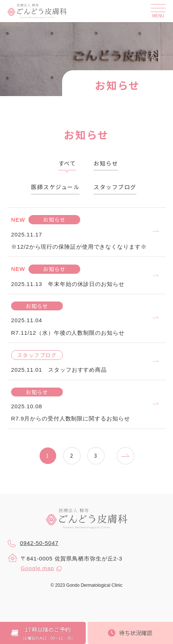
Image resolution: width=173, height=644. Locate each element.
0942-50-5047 (33, 544)
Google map (38, 568)
